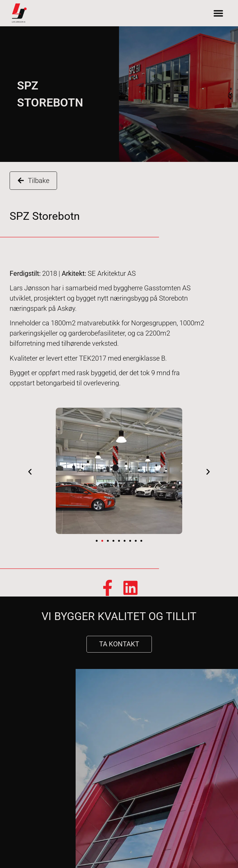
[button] (218, 13)
